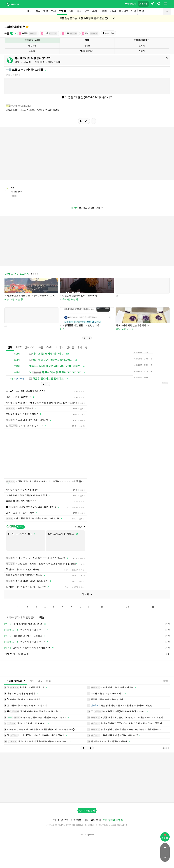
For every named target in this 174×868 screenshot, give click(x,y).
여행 (17, 62)
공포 (87, 11)
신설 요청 (108, 33)
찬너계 (32, 51)
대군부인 (32, 46)
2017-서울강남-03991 (107, 825)
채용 (86, 820)
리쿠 (70, 33)
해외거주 (40, 62)
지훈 (49, 33)
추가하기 (20, 527)
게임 (134, 11)
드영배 (62, 11)
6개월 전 (9, 75)
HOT (29, 11)
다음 (128, 607)
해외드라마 (55, 62)
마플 (41, 347)
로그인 (75, 208)
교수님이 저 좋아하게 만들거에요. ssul (30, 648)
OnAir (50, 347)
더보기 (80, 527)
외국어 (27, 62)
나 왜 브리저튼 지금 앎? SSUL (26, 624)
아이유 (87, 46)
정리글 (70, 347)
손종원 (28, 33)
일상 (46, 11)
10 (102, 607)
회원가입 (143, 4)
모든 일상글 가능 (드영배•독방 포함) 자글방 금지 (84, 18)
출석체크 (123, 11)
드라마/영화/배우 (15, 27)
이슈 (38, 11)
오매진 (142, 51)
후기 (80, 347)
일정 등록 (23, 654)
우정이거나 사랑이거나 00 (27, 642)
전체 (10, 347)
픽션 (79, 11)
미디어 (60, 347)
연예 (53, 11)
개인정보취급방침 (113, 820)
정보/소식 (30, 347)
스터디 (103, 11)
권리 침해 (96, 820)
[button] (85, 338)
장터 (71, 11)
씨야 (90, 33)
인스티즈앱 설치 (87, 810)
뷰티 (95, 11)
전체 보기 (10, 654)
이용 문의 (63, 820)
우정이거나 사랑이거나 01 (27, 630)
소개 (53, 820)
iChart (113, 11)
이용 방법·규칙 (130, 4)
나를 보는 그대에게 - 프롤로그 (25, 636)
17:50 (165, 681)
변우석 (142, 46)
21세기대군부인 (87, 51)
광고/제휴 (76, 820)
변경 (142, 11)
